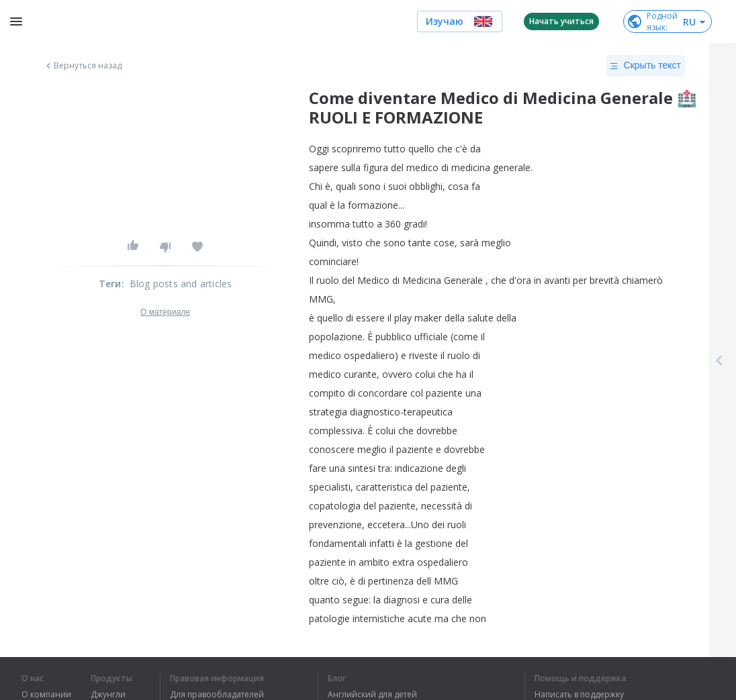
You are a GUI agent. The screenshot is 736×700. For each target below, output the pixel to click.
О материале (165, 312)
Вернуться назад (83, 66)
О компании (46, 695)
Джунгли (108, 695)
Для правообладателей (217, 695)
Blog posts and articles (181, 284)
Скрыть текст (646, 66)
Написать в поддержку (579, 695)
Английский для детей (372, 695)
